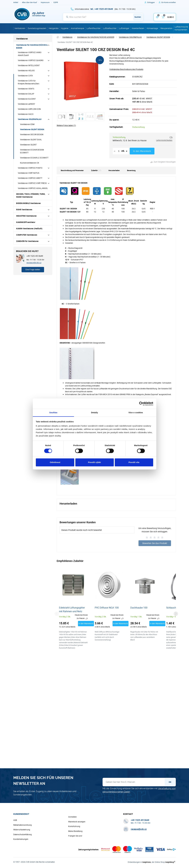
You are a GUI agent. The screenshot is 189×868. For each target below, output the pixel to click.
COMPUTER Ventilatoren (27, 235)
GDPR (56, 2)
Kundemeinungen (21, 839)
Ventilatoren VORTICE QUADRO (31, 60)
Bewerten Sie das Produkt (155, 543)
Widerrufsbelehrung (22, 830)
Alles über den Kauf (29, 2)
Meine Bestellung (75, 831)
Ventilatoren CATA (25, 76)
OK (170, 782)
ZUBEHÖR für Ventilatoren (27, 241)
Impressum (45, 2)
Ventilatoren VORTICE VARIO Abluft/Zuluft (30, 54)
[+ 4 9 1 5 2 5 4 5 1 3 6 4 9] (102, 9)
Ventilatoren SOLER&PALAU (30, 119)
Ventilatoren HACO (26, 114)
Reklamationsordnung (23, 825)
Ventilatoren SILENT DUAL (31, 140)
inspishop (171, 862)
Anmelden (72, 817)
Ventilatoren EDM (27, 124)
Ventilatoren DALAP (26, 94)
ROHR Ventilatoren (24, 210)
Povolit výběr (94, 462)
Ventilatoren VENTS (26, 89)
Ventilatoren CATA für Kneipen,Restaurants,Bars (29, 82)
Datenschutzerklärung (23, 835)
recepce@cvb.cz (34, 263)
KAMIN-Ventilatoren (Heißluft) (29, 229)
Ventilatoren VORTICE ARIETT (30, 178)
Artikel (16, 2)
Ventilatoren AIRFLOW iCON (29, 109)
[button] (163, 139)
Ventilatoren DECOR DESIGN (32, 134)
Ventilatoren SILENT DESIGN (32, 129)
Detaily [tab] (95, 412)
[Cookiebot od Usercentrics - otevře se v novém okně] (141, 404)
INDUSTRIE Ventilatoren (26, 216)
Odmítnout (55, 462)
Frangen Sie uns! (75, 836)
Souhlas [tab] (53, 412)
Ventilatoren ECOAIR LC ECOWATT (34, 158)
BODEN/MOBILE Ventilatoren (28, 203)
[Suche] (103, 17)
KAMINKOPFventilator (26, 222)
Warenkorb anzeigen (77, 822)
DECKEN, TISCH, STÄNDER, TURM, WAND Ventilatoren (31, 195)
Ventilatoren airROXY (26, 104)
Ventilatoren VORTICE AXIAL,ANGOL (33, 188)
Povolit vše (134, 462)
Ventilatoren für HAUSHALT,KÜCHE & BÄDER (32, 46)
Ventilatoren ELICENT (27, 99)
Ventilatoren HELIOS (26, 71)
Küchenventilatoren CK (30, 163)
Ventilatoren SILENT (28, 145)
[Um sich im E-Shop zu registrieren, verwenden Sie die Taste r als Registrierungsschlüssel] (169, 2)
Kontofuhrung (74, 826)
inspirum (148, 862)
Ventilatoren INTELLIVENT (29, 65)
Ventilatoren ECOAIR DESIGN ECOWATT (32, 151)
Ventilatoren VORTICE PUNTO (30, 168)
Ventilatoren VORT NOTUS (29, 173)
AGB (15, 820)
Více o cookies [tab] (136, 412)
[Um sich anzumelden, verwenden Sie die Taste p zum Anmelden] (152, 2)
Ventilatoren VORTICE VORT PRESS (32, 183)
